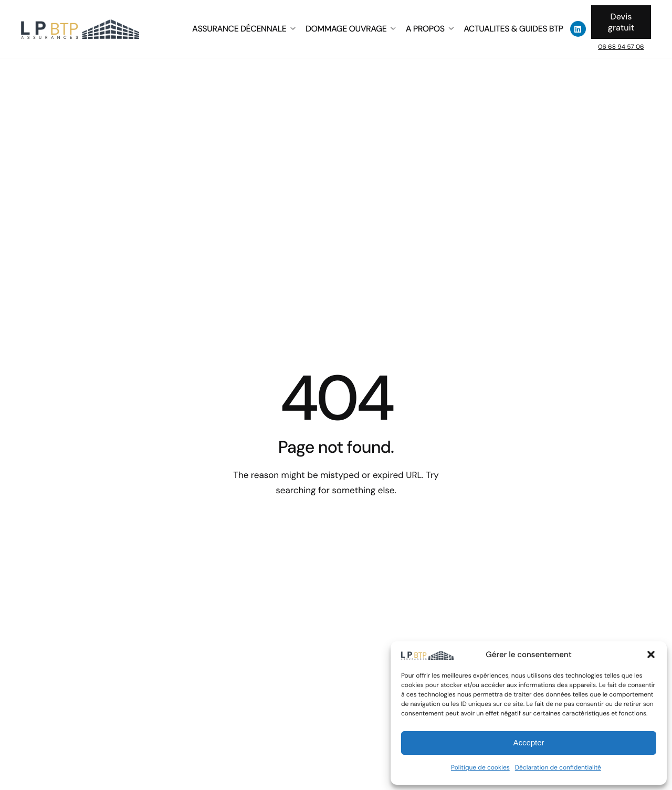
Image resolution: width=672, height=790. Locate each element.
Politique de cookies (480, 767)
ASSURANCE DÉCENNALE (244, 29)
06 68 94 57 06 (621, 47)
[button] (651, 654)
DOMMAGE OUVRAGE (350, 29)
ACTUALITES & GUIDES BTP (513, 29)
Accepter (528, 742)
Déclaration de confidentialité (558, 767)
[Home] (80, 28)
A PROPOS (429, 29)
